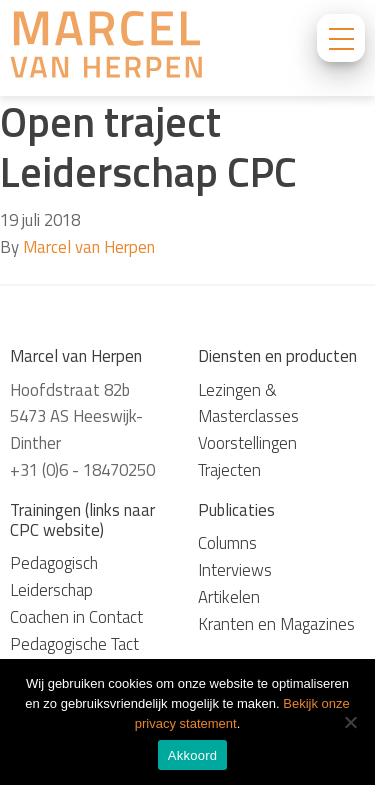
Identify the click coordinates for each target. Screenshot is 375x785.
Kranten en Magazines (276, 624)
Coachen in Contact (76, 617)
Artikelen (229, 597)
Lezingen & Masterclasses (248, 403)
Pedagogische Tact (74, 644)
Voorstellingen (247, 443)
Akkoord (192, 755)
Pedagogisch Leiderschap (54, 576)
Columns (227, 543)
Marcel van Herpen (89, 247)
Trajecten (229, 470)
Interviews (235, 570)
